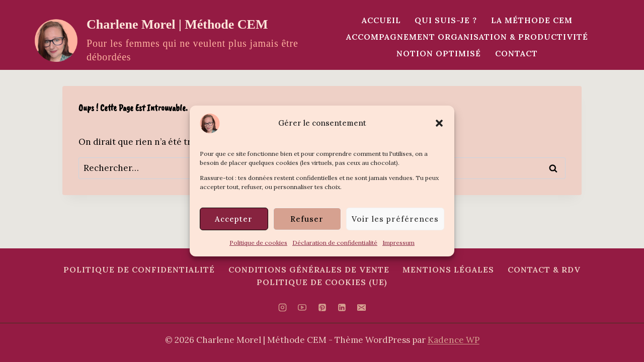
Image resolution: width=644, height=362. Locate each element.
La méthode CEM (532, 20)
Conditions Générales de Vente (309, 269)
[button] (439, 123)
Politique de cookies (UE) (322, 282)
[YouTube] (302, 308)
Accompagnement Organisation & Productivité (467, 37)
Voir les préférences (395, 218)
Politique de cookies (258, 243)
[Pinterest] (322, 308)
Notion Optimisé (439, 53)
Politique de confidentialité (139, 269)
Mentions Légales (448, 269)
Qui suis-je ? (446, 20)
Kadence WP (454, 340)
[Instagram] (283, 308)
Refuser (307, 218)
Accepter (234, 218)
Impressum (398, 243)
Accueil (381, 20)
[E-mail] (361, 308)
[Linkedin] (342, 308)
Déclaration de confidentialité (335, 243)
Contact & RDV (544, 269)
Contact (516, 53)
